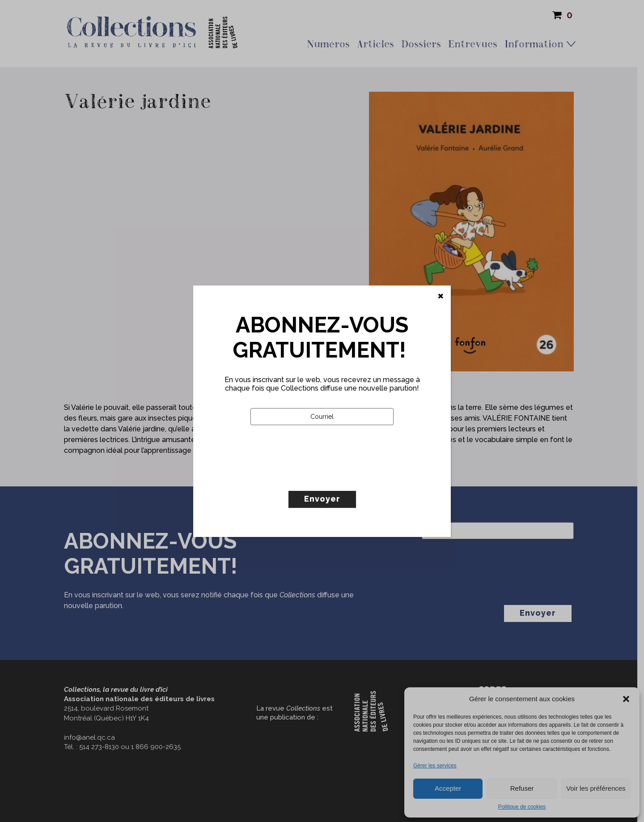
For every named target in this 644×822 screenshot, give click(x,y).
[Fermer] (441, 296)
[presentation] (318, 477)
